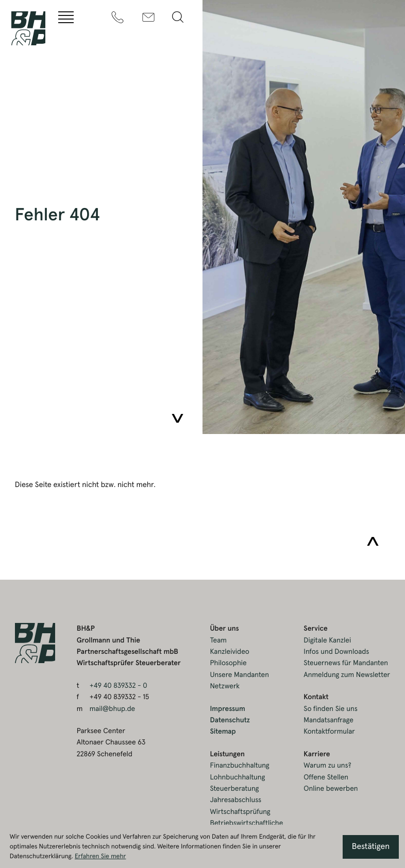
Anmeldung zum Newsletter (347, 675)
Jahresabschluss (235, 800)
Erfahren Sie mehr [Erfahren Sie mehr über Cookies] (100, 856)
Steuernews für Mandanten (346, 663)
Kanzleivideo (230, 652)
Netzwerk (225, 686)
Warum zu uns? (327, 766)
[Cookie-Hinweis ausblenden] (371, 847)
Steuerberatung (234, 789)
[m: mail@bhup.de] (148, 17)
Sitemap (223, 732)
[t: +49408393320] (117, 17)
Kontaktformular (329, 732)
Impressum (227, 709)
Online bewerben (331, 789)
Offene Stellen (326, 777)
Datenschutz (230, 720)
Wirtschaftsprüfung (240, 812)
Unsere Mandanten (239, 675)
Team (218, 640)
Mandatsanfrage (328, 720)
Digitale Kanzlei (327, 640)
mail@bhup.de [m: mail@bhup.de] (112, 709)
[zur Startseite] (28, 28)
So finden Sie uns (331, 709)
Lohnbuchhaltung (237, 777)
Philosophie (228, 663)
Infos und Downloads (336, 652)
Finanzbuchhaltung (239, 766)
